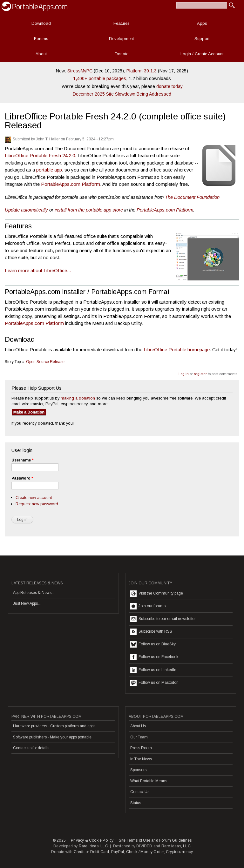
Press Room (141, 748)
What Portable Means (149, 781)
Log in (184, 374)
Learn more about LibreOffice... (38, 270)
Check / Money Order (145, 852)
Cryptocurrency (179, 852)
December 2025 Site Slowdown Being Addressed (122, 94)
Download (41, 23)
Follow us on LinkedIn (153, 670)
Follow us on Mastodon (154, 683)
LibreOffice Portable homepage (177, 350)
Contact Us (140, 792)
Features (122, 23)
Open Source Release (45, 362)
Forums (41, 39)
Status (136, 803)
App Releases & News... (34, 593)
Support (202, 39)
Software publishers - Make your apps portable (52, 737)
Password (22, 478)
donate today (169, 86)
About (41, 54)
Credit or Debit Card (91, 852)
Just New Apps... (27, 603)
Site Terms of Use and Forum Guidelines (155, 840)
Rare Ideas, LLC (93, 846)
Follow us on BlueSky (153, 644)
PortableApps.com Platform (71, 184)
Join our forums (148, 606)
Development (121, 39)
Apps (202, 23)
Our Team (139, 737)
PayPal (118, 852)
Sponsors (138, 770)
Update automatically (26, 210)
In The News (141, 759)
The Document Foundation (192, 197)
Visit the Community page (157, 594)
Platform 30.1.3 (142, 71)
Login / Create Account (202, 54)
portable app (49, 170)
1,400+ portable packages (100, 78)
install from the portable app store (89, 210)
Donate (122, 54)
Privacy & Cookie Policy (92, 840)
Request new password (37, 504)
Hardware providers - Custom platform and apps (54, 726)
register (200, 374)
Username (22, 460)
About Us (138, 726)
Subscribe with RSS (151, 632)
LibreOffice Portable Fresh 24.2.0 (40, 155)
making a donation (78, 398)
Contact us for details (31, 748)
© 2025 (59, 840)
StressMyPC (80, 71)
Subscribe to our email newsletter (163, 619)
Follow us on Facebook (154, 657)
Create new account (34, 498)
